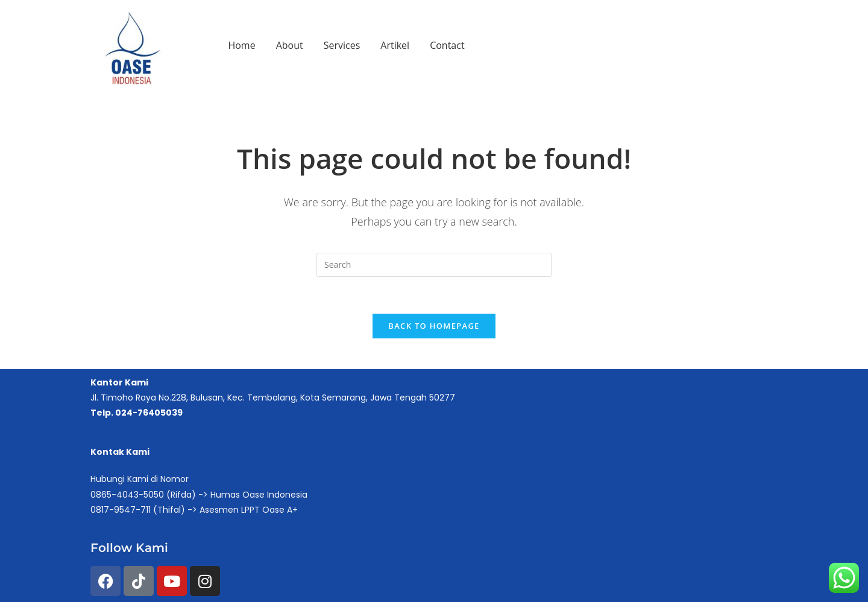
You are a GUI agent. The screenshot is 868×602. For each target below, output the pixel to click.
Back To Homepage (434, 326)
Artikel (395, 45)
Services (342, 45)
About (290, 45)
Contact (447, 45)
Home (241, 45)
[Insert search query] (434, 265)
